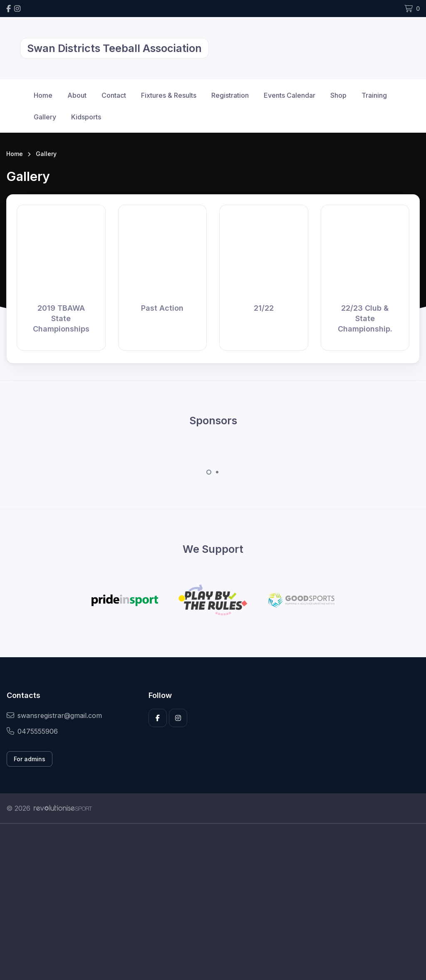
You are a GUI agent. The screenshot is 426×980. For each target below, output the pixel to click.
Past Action (162, 308)
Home (43, 95)
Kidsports (86, 117)
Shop (338, 95)
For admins (30, 759)
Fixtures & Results (169, 95)
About (77, 95)
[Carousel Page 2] (217, 472)
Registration (230, 95)
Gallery (45, 117)
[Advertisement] (213, 902)
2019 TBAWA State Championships (61, 318)
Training (374, 95)
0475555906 (32, 731)
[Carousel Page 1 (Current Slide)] (209, 472)
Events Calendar (290, 95)
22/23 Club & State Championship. (365, 318)
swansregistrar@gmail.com (54, 715)
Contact (114, 95)
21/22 (264, 308)
